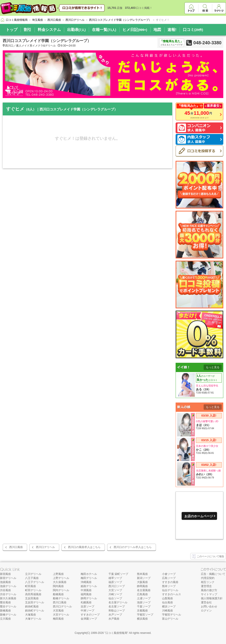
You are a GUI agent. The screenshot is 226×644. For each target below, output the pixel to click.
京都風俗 (142, 611)
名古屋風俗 (144, 590)
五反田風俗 (32, 598)
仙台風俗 (167, 602)
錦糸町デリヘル (35, 611)
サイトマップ (209, 594)
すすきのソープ (90, 615)
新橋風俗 (5, 611)
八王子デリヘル (35, 582)
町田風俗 (31, 586)
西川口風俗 (16, 547)
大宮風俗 (58, 611)
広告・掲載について (213, 574)
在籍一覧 (104, 30)
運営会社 (206, 602)
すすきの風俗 (170, 582)
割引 (28, 30)
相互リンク (208, 582)
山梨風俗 (167, 598)
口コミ (193, 30)
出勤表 (76, 30)
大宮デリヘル (61, 615)
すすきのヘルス (172, 594)
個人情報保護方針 (212, 598)
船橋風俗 (58, 594)
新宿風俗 (5, 574)
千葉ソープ (144, 607)
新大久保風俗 (8, 598)
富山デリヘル (170, 619)
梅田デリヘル (89, 578)
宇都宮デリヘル (172, 615)
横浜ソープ (169, 607)
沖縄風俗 (86, 582)
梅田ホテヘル (89, 574)
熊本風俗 (142, 574)
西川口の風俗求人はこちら (84, 547)
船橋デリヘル (61, 598)
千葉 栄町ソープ (118, 574)
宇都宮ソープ (145, 615)
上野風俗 (58, 574)
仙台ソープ (115, 598)
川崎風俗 (167, 611)
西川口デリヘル (45, 547)
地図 (157, 30)
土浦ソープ (144, 598)
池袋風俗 (5, 582)
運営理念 (206, 586)
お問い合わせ (209, 607)
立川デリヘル (33, 574)
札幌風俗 (86, 602)
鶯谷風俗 (5, 602)
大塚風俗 (31, 615)
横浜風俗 (142, 619)
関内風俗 (58, 586)
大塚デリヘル (33, 619)
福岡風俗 (86, 594)
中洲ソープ (87, 611)
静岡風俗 (142, 586)
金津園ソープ (89, 619)
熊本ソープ (169, 586)
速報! (172, 30)
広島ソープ (169, 578)
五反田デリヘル (35, 602)
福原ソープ (115, 582)
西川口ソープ (117, 586)
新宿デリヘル (8, 578)
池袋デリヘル (8, 586)
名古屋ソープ (117, 607)
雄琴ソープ (115, 578)
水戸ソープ (115, 615)
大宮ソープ (115, 590)
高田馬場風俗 (33, 594)
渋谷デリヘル (8, 594)
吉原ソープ (87, 607)
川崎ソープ (115, 594)
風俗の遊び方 (209, 590)
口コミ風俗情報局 (116, 633)
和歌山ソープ (117, 611)
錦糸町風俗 (32, 607)
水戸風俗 (114, 619)
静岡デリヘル (89, 598)
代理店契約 (208, 578)
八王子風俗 (32, 578)
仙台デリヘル (170, 590)
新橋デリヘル (8, 615)
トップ (12, 30)
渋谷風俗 (5, 590)
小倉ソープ (169, 574)
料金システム (49, 30)
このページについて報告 (208, 557)
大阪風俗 (142, 582)
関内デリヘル (61, 590)
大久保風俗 (60, 582)
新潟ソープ (144, 578)
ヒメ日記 (135, 30)
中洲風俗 (86, 590)
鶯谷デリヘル (8, 607)
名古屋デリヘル (118, 602)
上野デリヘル (61, 578)
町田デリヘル (33, 590)
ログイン (206, 611)
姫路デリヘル (89, 586)
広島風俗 (142, 594)
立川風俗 (5, 619)
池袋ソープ (144, 602)
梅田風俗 (58, 619)
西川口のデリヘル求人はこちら (133, 547)
